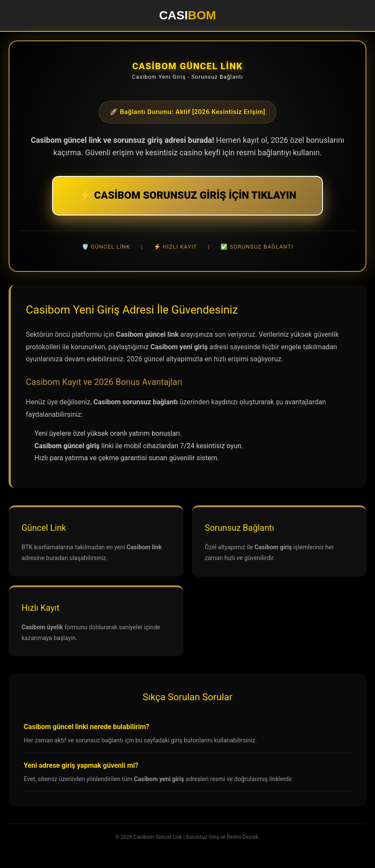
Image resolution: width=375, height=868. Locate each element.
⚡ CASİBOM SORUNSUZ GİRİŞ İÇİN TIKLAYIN (188, 195)
